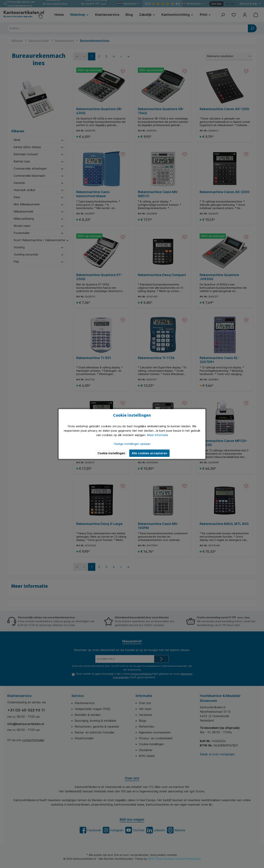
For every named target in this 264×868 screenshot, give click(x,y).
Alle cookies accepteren (149, 453)
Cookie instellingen (111, 453)
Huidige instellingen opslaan (132, 444)
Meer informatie (157, 435)
